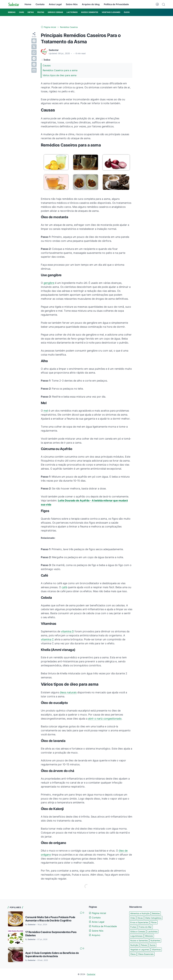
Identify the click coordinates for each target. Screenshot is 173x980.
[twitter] (34, 47)
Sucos (152, 945)
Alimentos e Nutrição (140, 913)
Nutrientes (155, 940)
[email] (34, 70)
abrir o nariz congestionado (105, 719)
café (64, 587)
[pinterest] (34, 64)
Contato (40, 4)
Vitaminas (156, 949)
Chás (133, 918)
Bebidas (156, 913)
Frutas (133, 927)
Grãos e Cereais (138, 931)
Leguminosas (136, 936)
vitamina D (67, 631)
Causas (47, 65)
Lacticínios (152, 931)
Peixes (144, 945)
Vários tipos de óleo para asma (60, 75)
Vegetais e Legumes (140, 949)
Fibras (154, 922)
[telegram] (34, 58)
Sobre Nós (72, 4)
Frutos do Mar (145, 927)
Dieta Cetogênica (153, 918)
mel (46, 411)
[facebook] (34, 41)
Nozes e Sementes (139, 940)
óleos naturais (68, 692)
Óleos (133, 954)
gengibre (49, 283)
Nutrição (134, 945)
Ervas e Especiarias (139, 922)
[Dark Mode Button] (157, 4)
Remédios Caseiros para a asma (60, 70)
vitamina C (47, 639)
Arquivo (95, 935)
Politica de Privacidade (116, 4)
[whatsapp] (34, 53)
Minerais (149, 936)
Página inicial (97, 913)
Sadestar (91, 974)
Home (28, 4)
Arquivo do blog (91, 4)
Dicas (140, 918)
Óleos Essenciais (146, 954)
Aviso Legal (55, 4)
